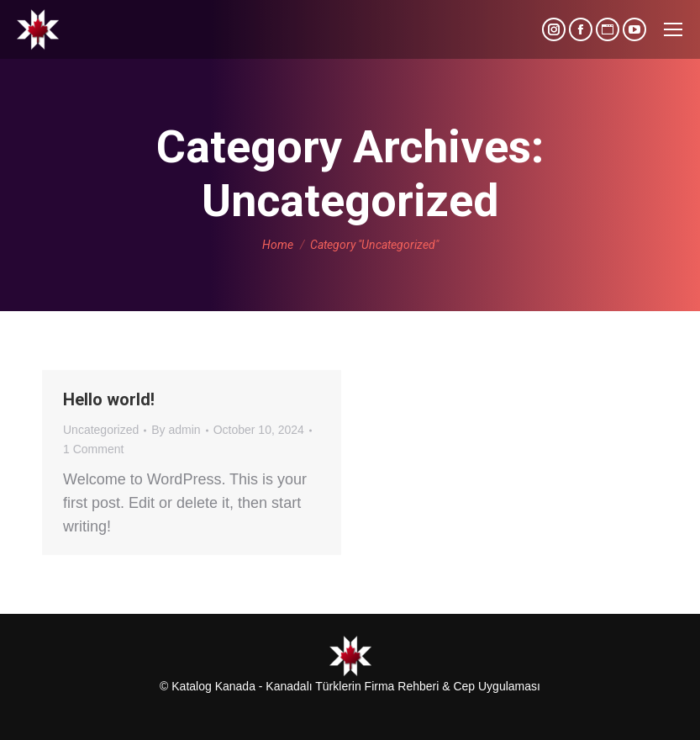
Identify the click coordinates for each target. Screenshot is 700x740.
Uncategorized (101, 430)
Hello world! (109, 399)
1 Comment (93, 449)
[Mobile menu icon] (673, 29)
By (176, 430)
